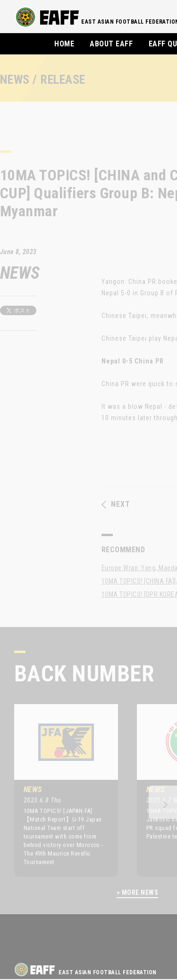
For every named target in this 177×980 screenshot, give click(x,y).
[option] (59, 790)
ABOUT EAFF (111, 44)
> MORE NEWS (137, 893)
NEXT (116, 504)
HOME (64, 44)
